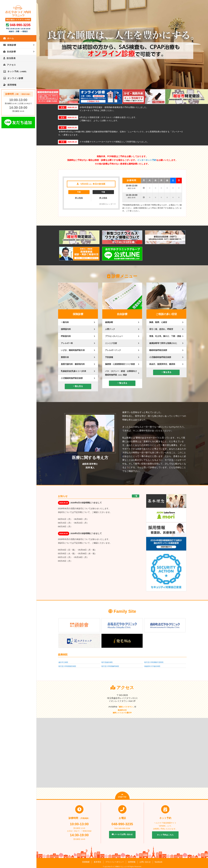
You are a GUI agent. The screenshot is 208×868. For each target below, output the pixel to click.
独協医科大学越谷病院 (152, 666)
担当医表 (11, 58)
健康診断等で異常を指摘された (163, 343)
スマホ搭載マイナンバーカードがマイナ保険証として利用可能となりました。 (114, 142)
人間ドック (110, 329)
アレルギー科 (67, 343)
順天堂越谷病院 (107, 662)
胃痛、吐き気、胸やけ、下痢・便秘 (165, 336)
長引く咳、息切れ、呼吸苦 (161, 329)
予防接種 (109, 357)
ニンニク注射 (111, 343)
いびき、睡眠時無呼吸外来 (73, 350)
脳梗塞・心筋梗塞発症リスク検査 (120, 364)
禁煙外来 (65, 357)
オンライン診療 (15, 78)
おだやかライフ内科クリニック (116, 867)
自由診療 (11, 52)
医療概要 (86, 862)
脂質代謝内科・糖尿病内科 (73, 364)
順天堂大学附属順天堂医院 (154, 662)
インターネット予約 (147, 160)
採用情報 (12, 85)
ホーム (11, 38)
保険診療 (12, 45)
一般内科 (65, 322)
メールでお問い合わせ (122, 834)
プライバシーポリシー (115, 862)
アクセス (11, 65)
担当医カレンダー (107, 204)
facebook (159, 862)
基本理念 (97, 862)
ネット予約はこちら (165, 835)
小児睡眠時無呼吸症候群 (72, 378)
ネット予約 (18, 71)
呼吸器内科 (66, 336)
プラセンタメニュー (114, 336)
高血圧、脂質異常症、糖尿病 (162, 364)
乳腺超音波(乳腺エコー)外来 (73, 371)
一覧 (136, 496)
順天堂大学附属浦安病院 (67, 666)
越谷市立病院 (63, 662)
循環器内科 (66, 329)
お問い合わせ (145, 862)
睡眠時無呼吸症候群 (158, 350)
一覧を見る (78, 386)
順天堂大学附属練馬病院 (110, 666)
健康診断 (109, 322)
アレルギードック (113, 350)
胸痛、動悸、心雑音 (158, 322)
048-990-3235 (20, 25)
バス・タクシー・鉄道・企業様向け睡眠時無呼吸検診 (121, 373)
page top (122, 796)
